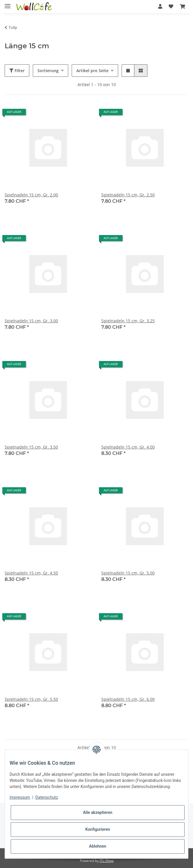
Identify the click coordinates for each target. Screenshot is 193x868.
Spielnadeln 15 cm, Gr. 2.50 (128, 195)
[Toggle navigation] (8, 4)
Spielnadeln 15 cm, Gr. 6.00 (128, 699)
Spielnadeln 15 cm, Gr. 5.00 (128, 573)
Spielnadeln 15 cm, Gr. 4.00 (128, 447)
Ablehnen (98, 846)
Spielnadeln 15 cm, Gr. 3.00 (31, 321)
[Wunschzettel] (171, 6)
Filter (17, 71)
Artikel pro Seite (92, 71)
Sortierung (48, 71)
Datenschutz (47, 797)
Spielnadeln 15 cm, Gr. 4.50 (31, 573)
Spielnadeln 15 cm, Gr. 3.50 (31, 447)
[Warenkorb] (183, 6)
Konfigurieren (98, 829)
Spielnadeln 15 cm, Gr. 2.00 (31, 195)
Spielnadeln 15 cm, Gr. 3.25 (128, 321)
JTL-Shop (107, 861)
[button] (160, 6)
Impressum (20, 797)
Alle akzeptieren (98, 812)
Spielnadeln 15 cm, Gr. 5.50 (31, 699)
